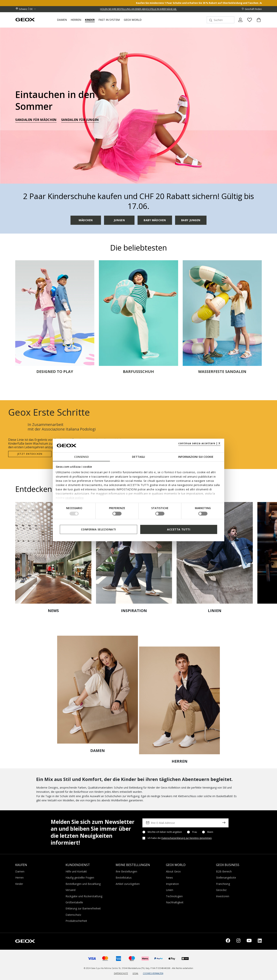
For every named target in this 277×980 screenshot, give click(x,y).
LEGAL (135, 973)
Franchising (223, 884)
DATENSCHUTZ (121, 973)
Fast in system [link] (109, 20)
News (169, 878)
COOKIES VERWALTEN (153, 973)
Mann (210, 832)
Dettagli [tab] (138, 457)
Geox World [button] (133, 20)
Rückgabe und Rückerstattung (84, 896)
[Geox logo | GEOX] (25, 941)
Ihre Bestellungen (126, 871)
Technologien (174, 896)
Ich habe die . (180, 838)
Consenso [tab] (81, 457)
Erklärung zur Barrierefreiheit (83, 908)
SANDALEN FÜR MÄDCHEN (36, 120)
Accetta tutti (179, 529)
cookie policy (75, 498)
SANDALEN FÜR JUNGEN (80, 120)
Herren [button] (76, 20)
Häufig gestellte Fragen (80, 878)
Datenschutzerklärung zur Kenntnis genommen (187, 838)
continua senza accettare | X (199, 443)
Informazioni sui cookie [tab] (196, 457)
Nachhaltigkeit (175, 902)
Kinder (19, 884)
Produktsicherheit (76, 921)
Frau (195, 832)
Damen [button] (62, 20)
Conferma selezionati (98, 529)
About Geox (173, 871)
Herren (19, 878)
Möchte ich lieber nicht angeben (165, 832)
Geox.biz (221, 890)
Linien (170, 890)
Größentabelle (74, 902)
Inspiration (172, 884)
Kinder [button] (90, 20)
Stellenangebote (226, 878)
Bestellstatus (124, 878)
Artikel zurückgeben (128, 884)
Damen (20, 871)
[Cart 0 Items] (257, 23)
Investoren (223, 896)
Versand (70, 890)
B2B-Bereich (224, 871)
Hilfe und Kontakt (76, 871)
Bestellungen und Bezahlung (83, 884)
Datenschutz (73, 915)
